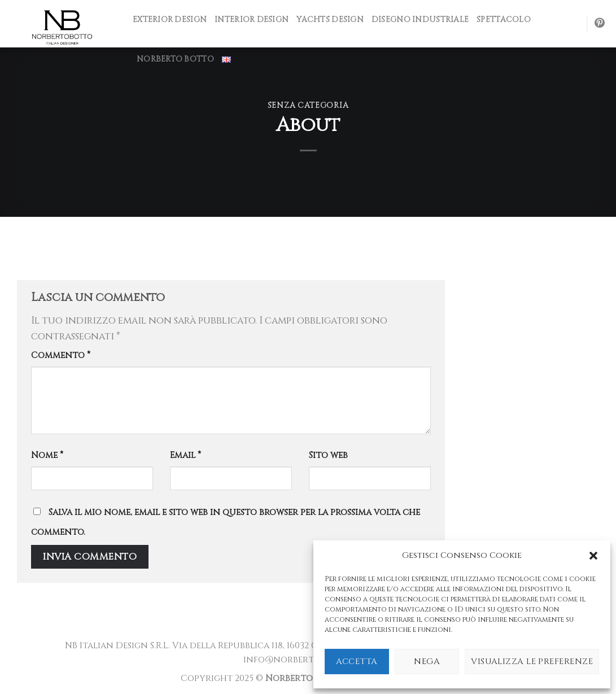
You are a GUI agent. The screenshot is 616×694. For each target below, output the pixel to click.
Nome (47, 455)
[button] (593, 556)
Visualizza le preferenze (532, 662)
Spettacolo (504, 20)
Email (185, 455)
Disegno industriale (420, 20)
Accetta (357, 662)
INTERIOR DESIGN (252, 20)
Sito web (328, 455)
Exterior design (170, 20)
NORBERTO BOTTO (175, 59)
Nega (427, 662)
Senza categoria (308, 105)
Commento (61, 355)
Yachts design (330, 20)
